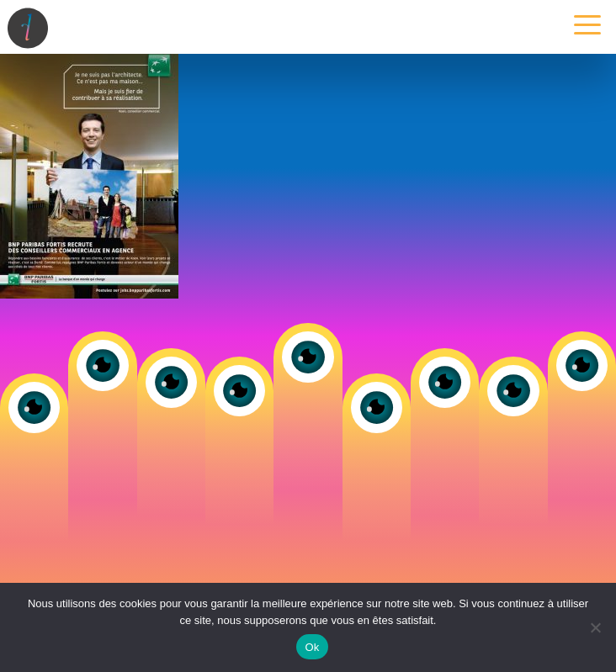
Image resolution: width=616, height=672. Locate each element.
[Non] (595, 627)
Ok (312, 647)
